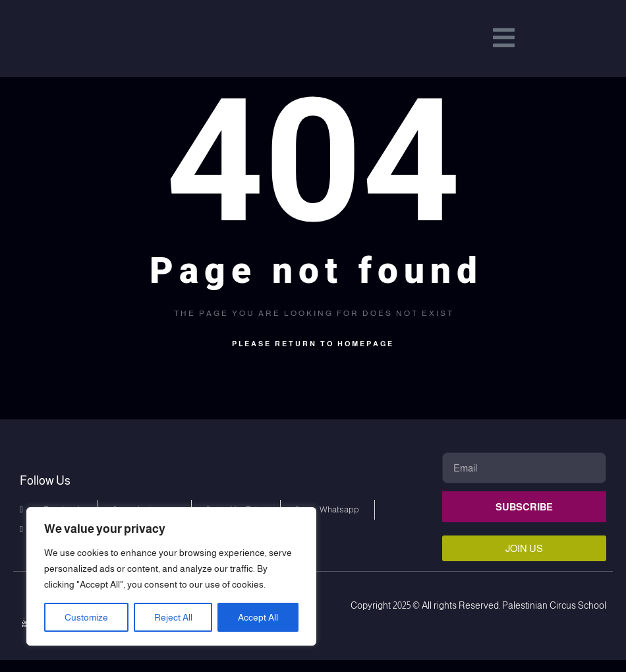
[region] (171, 576)
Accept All (258, 617)
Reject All (173, 617)
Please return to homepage (313, 355)
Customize (86, 617)
